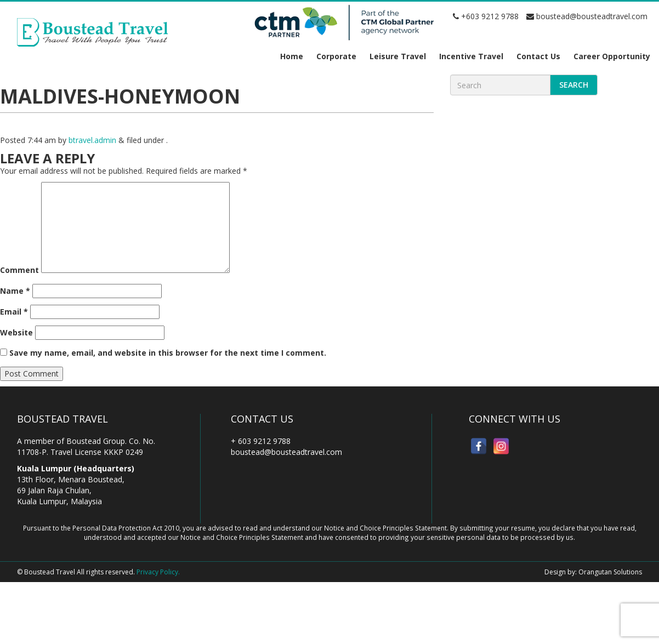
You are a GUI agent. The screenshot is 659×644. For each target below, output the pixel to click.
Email (14, 312)
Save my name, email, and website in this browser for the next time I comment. (168, 353)
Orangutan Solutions (610, 572)
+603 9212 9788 (486, 16)
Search (574, 85)
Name (15, 291)
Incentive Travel (471, 56)
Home (292, 56)
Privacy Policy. (158, 572)
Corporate (336, 56)
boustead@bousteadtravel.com (587, 16)
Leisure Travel (398, 56)
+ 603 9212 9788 (261, 441)
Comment (19, 270)
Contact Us (538, 56)
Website (16, 332)
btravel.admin (92, 140)
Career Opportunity (612, 56)
